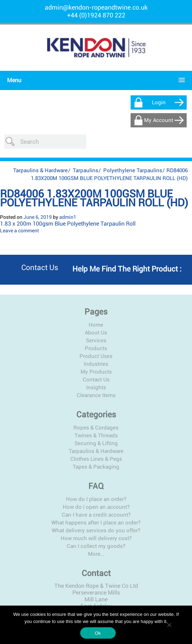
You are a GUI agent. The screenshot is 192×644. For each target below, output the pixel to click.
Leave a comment (20, 216)
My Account (159, 120)
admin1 (68, 203)
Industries (96, 350)
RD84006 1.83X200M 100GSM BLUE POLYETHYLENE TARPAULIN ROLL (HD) (94, 184)
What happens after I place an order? (96, 508)
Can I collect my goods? (96, 532)
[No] (169, 625)
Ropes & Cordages (96, 413)
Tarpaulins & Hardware (40, 156)
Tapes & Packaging (96, 453)
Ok (98, 633)
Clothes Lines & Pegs (96, 445)
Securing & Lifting (96, 429)
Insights (96, 373)
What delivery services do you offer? (96, 516)
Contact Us (96, 365)
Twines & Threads (96, 421)
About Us (96, 318)
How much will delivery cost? (96, 524)
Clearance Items (96, 381)
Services (96, 326)
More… (96, 540)
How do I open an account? (96, 493)
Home (96, 311)
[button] (94, 80)
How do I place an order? (96, 485)
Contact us (40, 253)
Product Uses (96, 342)
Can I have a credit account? (96, 501)
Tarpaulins (86, 156)
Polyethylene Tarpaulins (133, 156)
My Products (96, 358)
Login (159, 102)
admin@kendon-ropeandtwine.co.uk (96, 7)
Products (96, 334)
